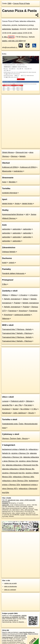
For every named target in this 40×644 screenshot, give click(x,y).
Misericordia (7, 171)
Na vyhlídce (25, 409)
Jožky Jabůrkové (19, 413)
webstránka (6, 29)
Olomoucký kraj (21, 152)
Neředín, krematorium (12, 299)
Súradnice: (5, 503)
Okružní (31, 413)
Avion (4, 182)
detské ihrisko (7, 204)
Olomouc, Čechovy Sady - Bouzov (15, 439)
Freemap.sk (28, 145)
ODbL (26, 634)
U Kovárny (23, 295)
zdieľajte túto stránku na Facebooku (14, 616)
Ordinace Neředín (9, 252)
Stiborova (6, 319)
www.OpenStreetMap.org (27, 632)
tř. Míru (8, 37)
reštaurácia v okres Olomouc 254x (15, 481)
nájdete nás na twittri (10, 583)
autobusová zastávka (22, 315)
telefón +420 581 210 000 (12, 41)
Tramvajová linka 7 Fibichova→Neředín (17, 329)
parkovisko (6, 229)
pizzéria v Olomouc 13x (20, 453)
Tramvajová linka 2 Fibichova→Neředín (17, 337)
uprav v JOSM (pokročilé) (27, 500)
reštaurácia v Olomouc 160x (23, 477)
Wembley (12, 182)
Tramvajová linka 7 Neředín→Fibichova (17, 333)
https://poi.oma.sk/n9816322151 (11, 147)
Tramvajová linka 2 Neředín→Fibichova (17, 341)
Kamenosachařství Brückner (13, 214)
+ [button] (5, 99)
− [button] (5, 102)
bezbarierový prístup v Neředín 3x (15, 449)
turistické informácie (10, 193)
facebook (15, 29)
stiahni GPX (6, 505)
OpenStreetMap (17, 145)
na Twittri (22, 617)
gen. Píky (18, 405)
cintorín (12, 263)
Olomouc (14, 156)
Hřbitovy (5, 295)
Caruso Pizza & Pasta (21, 3)
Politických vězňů (17, 401)
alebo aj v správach (10, 590)
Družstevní (6, 409)
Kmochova (23, 311)
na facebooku (17, 615)
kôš (27, 214)
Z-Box (4, 284)
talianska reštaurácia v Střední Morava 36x (18, 469)
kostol (4, 263)
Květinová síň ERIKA (10, 167)
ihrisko (17, 204)
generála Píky (7, 405)
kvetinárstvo (18, 171)
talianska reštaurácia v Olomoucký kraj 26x (22, 465)
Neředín (23, 156)
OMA (9, 3)
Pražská (17, 303)
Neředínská (6, 413)
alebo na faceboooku (11, 586)
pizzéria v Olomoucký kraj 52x (13, 473)
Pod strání (28, 405)
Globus (26, 299)
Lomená (5, 401)
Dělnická (29, 401)
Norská (15, 409)
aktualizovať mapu (14, 500)
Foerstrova (12, 311)
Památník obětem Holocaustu (13, 273)
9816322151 (6, 502)
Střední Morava (8, 152)
